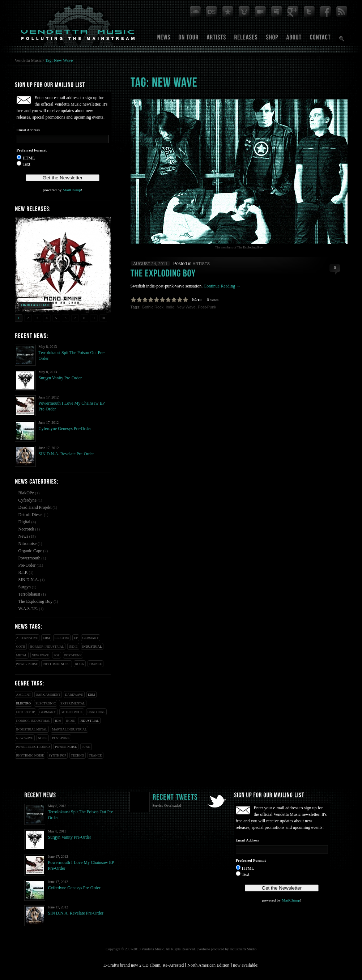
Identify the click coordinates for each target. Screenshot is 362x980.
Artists (201, 264)
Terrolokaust (29, 594)
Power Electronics (33, 747)
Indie (73, 647)
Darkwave (74, 695)
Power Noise (27, 664)
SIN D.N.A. (29, 580)
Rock (80, 664)
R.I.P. (23, 572)
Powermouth (29, 558)
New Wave (40, 655)
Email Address (28, 130)
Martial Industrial (69, 729)
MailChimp (72, 190)
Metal (22, 655)
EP (76, 638)
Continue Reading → (222, 286)
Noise (43, 738)
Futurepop (26, 712)
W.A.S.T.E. (28, 609)
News (23, 536)
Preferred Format (32, 150)
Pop (57, 655)
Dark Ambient (48, 695)
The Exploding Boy (36, 601)
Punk (86, 747)
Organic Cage (30, 551)
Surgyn (25, 587)
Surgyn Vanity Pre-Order (60, 378)
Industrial (92, 647)
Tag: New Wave (59, 60)
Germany (91, 638)
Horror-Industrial (47, 647)
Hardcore (97, 712)
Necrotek (26, 529)
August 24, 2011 (151, 264)
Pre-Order (27, 565)
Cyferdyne (28, 500)
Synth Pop (57, 755)
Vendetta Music (28, 60)
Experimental (73, 703)
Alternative (27, 638)
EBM (46, 638)
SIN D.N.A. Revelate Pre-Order (66, 454)
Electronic (46, 703)
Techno (78, 755)
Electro (62, 638)
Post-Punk (73, 655)
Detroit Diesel (31, 515)
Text (27, 164)
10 (103, 318)
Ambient (24, 695)
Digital (24, 522)
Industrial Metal (32, 729)
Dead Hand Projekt (35, 507)
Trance (95, 664)
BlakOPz (26, 493)
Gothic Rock (72, 712)
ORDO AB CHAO (35, 305)
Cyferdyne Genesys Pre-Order (65, 429)
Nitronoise (28, 544)
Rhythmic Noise (57, 664)
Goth (21, 647)
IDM (58, 721)
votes (214, 300)
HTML (29, 158)
